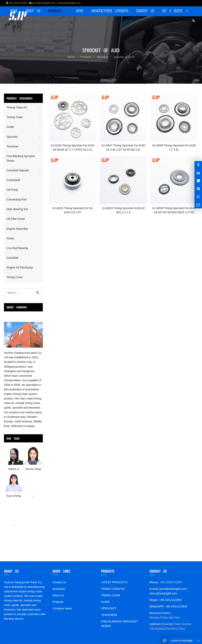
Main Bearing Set (17, 209)
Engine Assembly (17, 229)
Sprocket (12, 137)
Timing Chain (15, 117)
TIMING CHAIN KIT (113, 589)
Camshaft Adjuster (18, 170)
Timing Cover (15, 277)
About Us (58, 595)
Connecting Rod (16, 199)
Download (59, 589)
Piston (10, 238)
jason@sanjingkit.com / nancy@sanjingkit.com (57, 3)
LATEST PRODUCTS (114, 582)
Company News (62, 608)
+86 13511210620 (18, 3)
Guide (10, 127)
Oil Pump (12, 190)
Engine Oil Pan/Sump (20, 267)
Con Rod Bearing (17, 248)
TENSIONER (109, 615)
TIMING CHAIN (110, 595)
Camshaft (12, 258)
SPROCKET (109, 608)
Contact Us (59, 582)
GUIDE (105, 602)
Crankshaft (13, 180)
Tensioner (13, 146)
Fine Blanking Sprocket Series (21, 158)
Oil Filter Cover (16, 219)
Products (58, 602)
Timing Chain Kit (17, 107)
